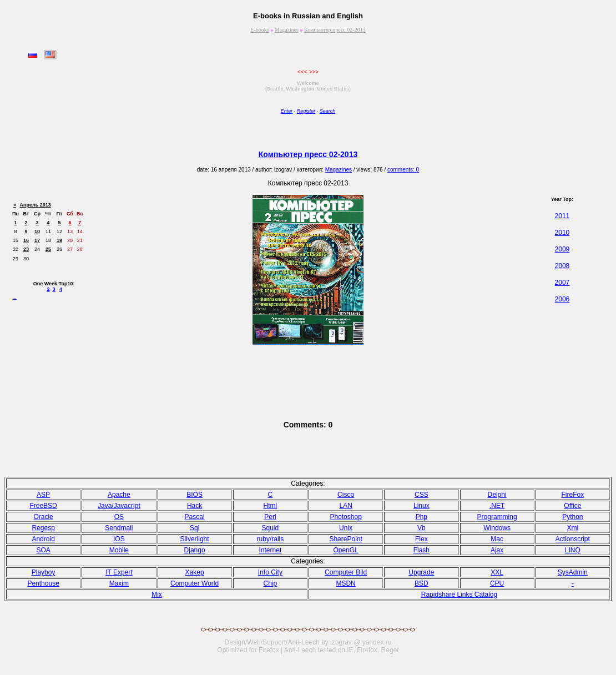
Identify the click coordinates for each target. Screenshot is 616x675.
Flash (421, 550)
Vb (421, 528)
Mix (157, 595)
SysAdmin (573, 572)
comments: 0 (403, 170)
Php (421, 517)
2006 (562, 299)
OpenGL (345, 550)
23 (26, 249)
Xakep (195, 572)
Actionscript (573, 539)
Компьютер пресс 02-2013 (335, 30)
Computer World (195, 583)
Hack (195, 506)
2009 (562, 249)
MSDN (345, 583)
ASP (43, 495)
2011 (562, 216)
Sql (195, 528)
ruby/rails (271, 539)
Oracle (43, 517)
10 (37, 231)
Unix (346, 528)
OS (119, 517)
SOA (43, 550)
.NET (497, 506)
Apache (119, 495)
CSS (421, 495)
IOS (119, 539)
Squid (271, 528)
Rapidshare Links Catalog (459, 595)
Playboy (44, 572)
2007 (562, 283)
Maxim (119, 583)
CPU (497, 583)
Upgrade (421, 572)
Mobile (119, 550)
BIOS (195, 495)
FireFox (573, 495)
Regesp (43, 528)
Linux (421, 506)
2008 (562, 266)
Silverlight (195, 539)
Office (572, 506)
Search (328, 111)
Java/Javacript (119, 506)
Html (271, 506)
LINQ (573, 550)
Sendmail (119, 528)
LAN (345, 506)
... (15, 297)
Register (306, 111)
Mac (497, 539)
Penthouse (43, 583)
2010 (562, 233)
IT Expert (119, 572)
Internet (271, 550)
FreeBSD (43, 506)
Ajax (497, 550)
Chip (271, 583)
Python (572, 517)
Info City (270, 572)
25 (48, 249)
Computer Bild (346, 572)
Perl (270, 517)
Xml (573, 528)
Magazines (287, 30)
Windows (497, 528)
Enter (287, 111)
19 (59, 240)
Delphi (497, 495)
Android (43, 539)
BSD (421, 583)
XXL (497, 572)
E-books (259, 30)
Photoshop (345, 517)
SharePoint (345, 539)
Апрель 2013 (36, 205)
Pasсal (195, 517)
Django (195, 550)
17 (37, 240)
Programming (497, 517)
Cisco (346, 495)
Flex (421, 539)
